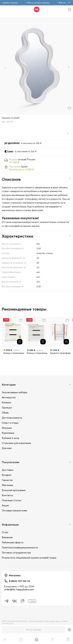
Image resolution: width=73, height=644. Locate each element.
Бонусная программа (14, 490)
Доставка (8, 470)
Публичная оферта (13, 542)
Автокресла (9, 397)
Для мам (7, 448)
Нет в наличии (34, 630)
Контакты (7, 495)
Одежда (7, 407)
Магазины (7, 485)
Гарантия (7, 480)
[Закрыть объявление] (69, 3)
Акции (5, 505)
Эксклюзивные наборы (14, 392)
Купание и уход (11, 438)
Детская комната (12, 418)
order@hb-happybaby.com (19, 589)
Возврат (7, 475)
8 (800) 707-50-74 (19, 581)
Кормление (8, 433)
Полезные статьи (11, 500)
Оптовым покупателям (14, 510)
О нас (5, 532)
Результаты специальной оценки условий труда (29, 558)
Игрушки (7, 428)
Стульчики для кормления (16, 443)
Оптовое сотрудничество (16, 553)
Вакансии (7, 537)
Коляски (6, 402)
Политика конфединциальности (20, 547)
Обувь (5, 413)
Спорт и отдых (10, 423)
